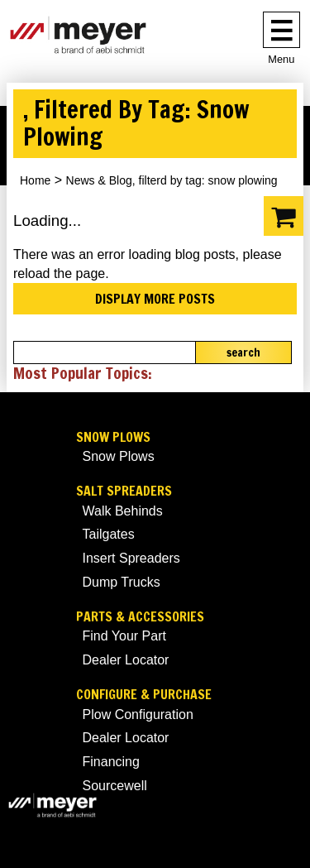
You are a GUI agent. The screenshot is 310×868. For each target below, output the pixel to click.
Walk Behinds (123, 511)
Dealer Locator (126, 660)
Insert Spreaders (131, 558)
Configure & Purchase (144, 695)
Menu (281, 59)
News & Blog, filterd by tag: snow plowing (172, 180)
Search (243, 352)
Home (35, 180)
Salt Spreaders (124, 491)
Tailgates (109, 534)
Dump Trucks (122, 582)
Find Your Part (124, 636)
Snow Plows (113, 437)
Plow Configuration (138, 715)
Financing (111, 762)
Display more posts (155, 299)
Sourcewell (115, 786)
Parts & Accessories (140, 617)
